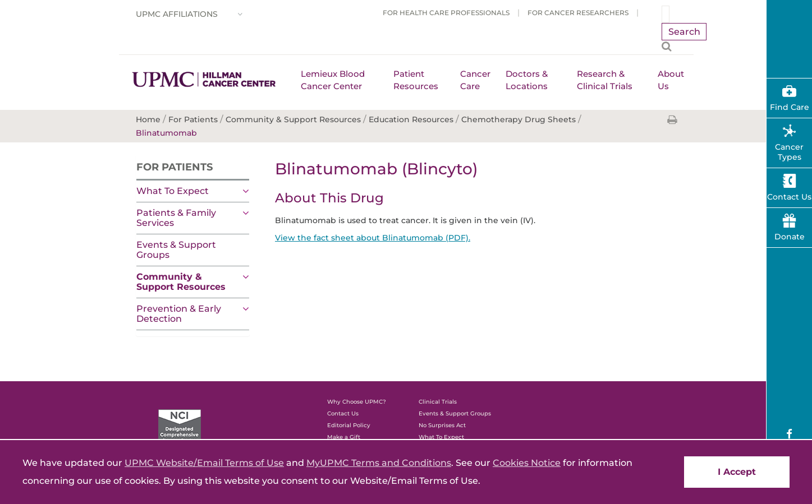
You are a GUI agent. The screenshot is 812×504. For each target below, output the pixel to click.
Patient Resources (416, 80)
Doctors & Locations (527, 80)
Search (684, 32)
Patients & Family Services (176, 218)
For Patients (175, 167)
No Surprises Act (442, 425)
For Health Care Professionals (446, 13)
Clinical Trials (438, 402)
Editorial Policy (349, 425)
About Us (671, 80)
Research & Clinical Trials (605, 80)
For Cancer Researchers (578, 13)
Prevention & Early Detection (179, 314)
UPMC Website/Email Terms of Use (204, 463)
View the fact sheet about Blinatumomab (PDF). (373, 238)
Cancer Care (475, 80)
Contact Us (343, 413)
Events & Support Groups (176, 250)
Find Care (790, 107)
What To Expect (173, 191)
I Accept (737, 472)
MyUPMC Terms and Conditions (379, 463)
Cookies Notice (527, 463)
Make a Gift (344, 437)
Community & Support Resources (181, 282)
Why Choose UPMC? (357, 402)
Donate (790, 237)
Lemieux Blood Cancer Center (333, 80)
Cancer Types (789, 152)
